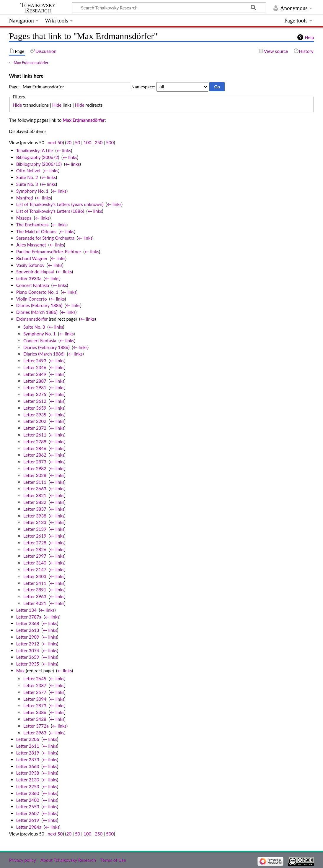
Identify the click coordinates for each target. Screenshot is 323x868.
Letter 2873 (35, 462)
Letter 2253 (28, 786)
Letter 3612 (35, 401)
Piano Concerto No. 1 (37, 292)
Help (309, 37)
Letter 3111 (35, 482)
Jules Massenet (31, 245)
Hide (17, 105)
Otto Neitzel (28, 171)
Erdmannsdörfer (32, 319)
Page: (14, 87)
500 (110, 142)
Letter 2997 (35, 556)
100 (87, 142)
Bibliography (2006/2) (38, 157)
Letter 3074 (28, 650)
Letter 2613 (28, 630)
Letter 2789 (35, 442)
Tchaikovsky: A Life (35, 150)
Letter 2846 (35, 448)
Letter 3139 (35, 529)
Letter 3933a (29, 278)
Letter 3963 (35, 596)
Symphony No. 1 (32, 191)
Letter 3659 (35, 408)
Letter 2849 (35, 374)
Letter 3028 (35, 475)
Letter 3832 (35, 502)
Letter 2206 (28, 739)
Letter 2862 (35, 455)
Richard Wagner (32, 258)
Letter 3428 (35, 719)
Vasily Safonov (30, 265)
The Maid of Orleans (36, 231)
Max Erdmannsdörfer (31, 63)
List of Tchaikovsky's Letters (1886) (50, 211)
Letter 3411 (35, 583)
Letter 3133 (35, 522)
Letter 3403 (35, 576)
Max (21, 671)
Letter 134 (26, 610)
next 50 (55, 142)
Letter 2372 (35, 428)
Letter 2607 (28, 813)
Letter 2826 (35, 549)
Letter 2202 (35, 421)
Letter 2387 (35, 685)
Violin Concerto (32, 299)
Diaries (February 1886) (39, 305)
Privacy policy (22, 860)
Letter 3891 (35, 590)
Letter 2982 (35, 468)
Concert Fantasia (33, 285)
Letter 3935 (35, 415)
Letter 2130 (28, 780)
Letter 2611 (35, 435)
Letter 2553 (28, 807)
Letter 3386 (35, 712)
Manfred (25, 198)
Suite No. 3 (27, 184)
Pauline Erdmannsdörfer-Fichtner (49, 252)
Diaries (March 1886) (37, 312)
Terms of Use (113, 860)
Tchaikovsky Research (38, 8)
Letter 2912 (28, 644)
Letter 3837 (35, 509)
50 (78, 142)
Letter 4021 (35, 603)
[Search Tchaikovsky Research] (169, 7)
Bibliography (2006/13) (39, 164)
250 (99, 142)
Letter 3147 (35, 570)
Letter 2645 (35, 679)
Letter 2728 (35, 543)
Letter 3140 (35, 563)
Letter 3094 (35, 699)
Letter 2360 (28, 793)
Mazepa (24, 218)
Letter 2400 (28, 800)
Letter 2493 (35, 361)
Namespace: (143, 87)
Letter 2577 (35, 692)
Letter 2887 (35, 381)
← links (64, 150)
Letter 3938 (35, 516)
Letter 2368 (28, 623)
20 (69, 142)
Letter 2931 (35, 387)
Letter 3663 (35, 489)
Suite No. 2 (27, 177)
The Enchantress (32, 225)
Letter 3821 (35, 495)
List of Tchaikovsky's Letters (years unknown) (60, 204)
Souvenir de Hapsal (35, 272)
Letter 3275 (35, 394)
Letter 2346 (35, 367)
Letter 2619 (35, 536)
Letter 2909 (28, 637)
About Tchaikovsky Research (68, 860)
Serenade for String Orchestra (45, 238)
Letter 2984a (29, 827)
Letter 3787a (29, 617)
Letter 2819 (28, 753)
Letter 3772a (36, 726)
